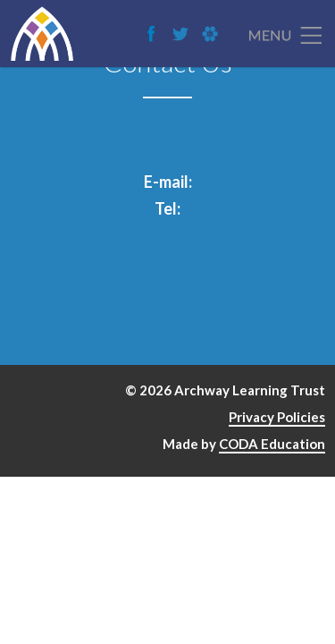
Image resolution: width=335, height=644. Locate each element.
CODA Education (272, 444)
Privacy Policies (277, 417)
